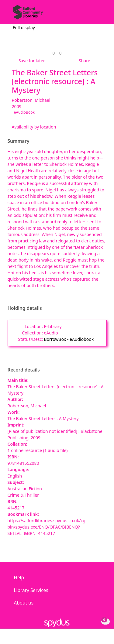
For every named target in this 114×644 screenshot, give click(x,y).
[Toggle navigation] (100, 14)
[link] (54, 53)
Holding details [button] (25, 308)
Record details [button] (24, 370)
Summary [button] (19, 141)
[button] (93, 14)
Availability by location (34, 127)
